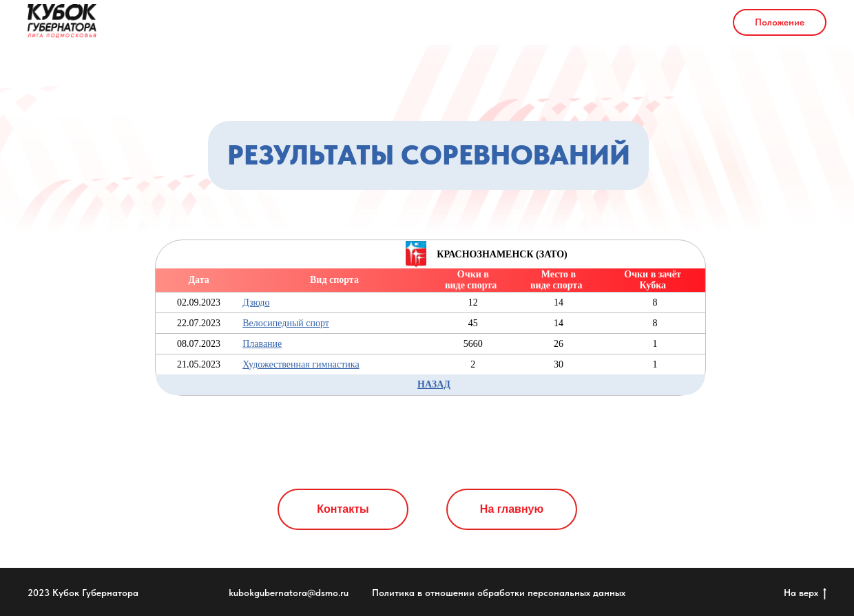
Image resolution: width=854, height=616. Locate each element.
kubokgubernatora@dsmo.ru (289, 593)
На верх (805, 593)
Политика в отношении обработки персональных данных (499, 593)
